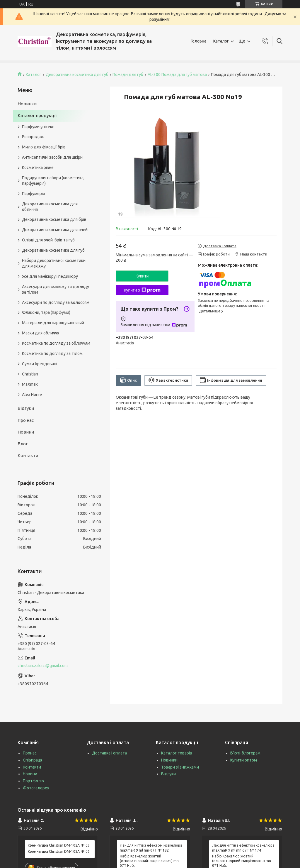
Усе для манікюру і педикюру (50, 276)
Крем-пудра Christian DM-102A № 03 (59, 845)
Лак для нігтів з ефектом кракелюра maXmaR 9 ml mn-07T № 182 (151, 848)
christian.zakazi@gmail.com (43, 666)
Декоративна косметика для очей (55, 230)
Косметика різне (38, 167)
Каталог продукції (37, 115)
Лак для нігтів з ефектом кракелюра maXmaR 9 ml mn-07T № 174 (243, 848)
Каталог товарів (177, 753)
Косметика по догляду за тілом (52, 353)
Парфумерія (33, 194)
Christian (30, 374)
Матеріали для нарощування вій (53, 323)
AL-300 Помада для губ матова (177, 75)
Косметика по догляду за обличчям (56, 343)
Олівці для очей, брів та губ (48, 240)
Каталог (221, 41)
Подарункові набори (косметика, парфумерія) (53, 181)
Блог (23, 444)
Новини (26, 432)
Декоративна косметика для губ (77, 75)
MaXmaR (30, 384)
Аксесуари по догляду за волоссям (56, 302)
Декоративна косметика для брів (54, 219)
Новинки (27, 104)
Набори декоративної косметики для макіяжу (54, 263)
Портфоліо (33, 781)
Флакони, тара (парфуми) (46, 312)
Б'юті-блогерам (245, 753)
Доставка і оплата (109, 753)
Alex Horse (32, 395)
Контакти (28, 455)
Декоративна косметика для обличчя (50, 207)
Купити (142, 276)
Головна (198, 41)
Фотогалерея (36, 788)
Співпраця (33, 760)
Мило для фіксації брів (44, 147)
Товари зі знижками (180, 767)
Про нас (26, 420)
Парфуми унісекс (38, 127)
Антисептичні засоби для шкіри (52, 157)
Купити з (142, 290)
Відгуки (26, 408)
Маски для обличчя (41, 333)
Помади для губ (128, 75)
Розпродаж (33, 137)
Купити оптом (244, 760)
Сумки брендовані (40, 364)
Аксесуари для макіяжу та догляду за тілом (56, 289)
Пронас (30, 753)
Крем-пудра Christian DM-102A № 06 (59, 851)
